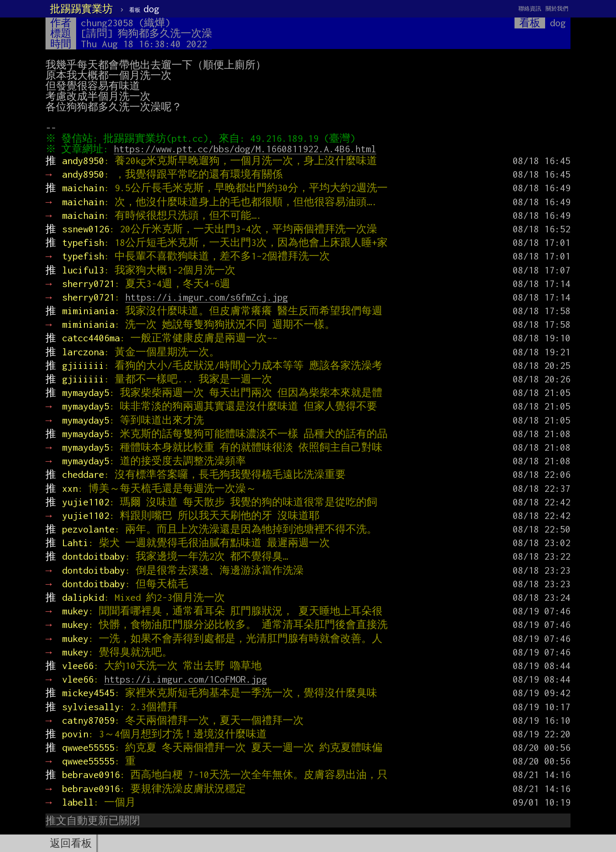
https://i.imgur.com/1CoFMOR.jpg (185, 679)
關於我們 (557, 9)
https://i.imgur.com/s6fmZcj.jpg (206, 297)
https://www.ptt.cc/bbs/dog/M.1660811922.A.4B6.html (247, 149)
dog (144, 9)
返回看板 (71, 843)
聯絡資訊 (530, 9)
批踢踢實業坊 (81, 9)
